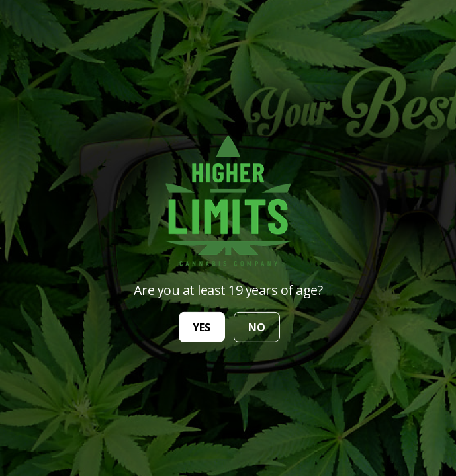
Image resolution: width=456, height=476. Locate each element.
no (257, 327)
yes (202, 327)
